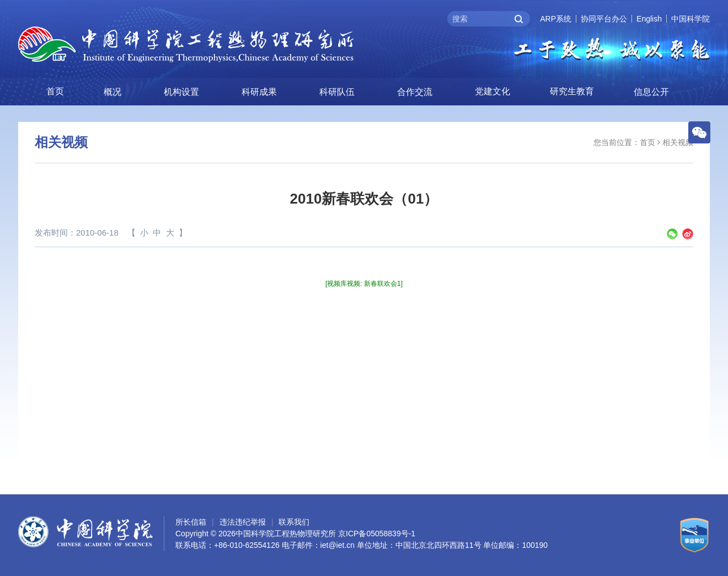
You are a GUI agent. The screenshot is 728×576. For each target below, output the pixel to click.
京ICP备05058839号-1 (377, 534)
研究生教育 (572, 91)
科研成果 (259, 92)
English (649, 19)
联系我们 (294, 522)
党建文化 (493, 91)
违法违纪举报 (243, 522)
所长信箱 (191, 522)
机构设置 (181, 92)
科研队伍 (337, 92)
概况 (113, 92)
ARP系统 (556, 19)
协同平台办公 (604, 19)
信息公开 (651, 92)
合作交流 (415, 92)
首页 (55, 91)
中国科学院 (690, 19)
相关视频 (678, 142)
